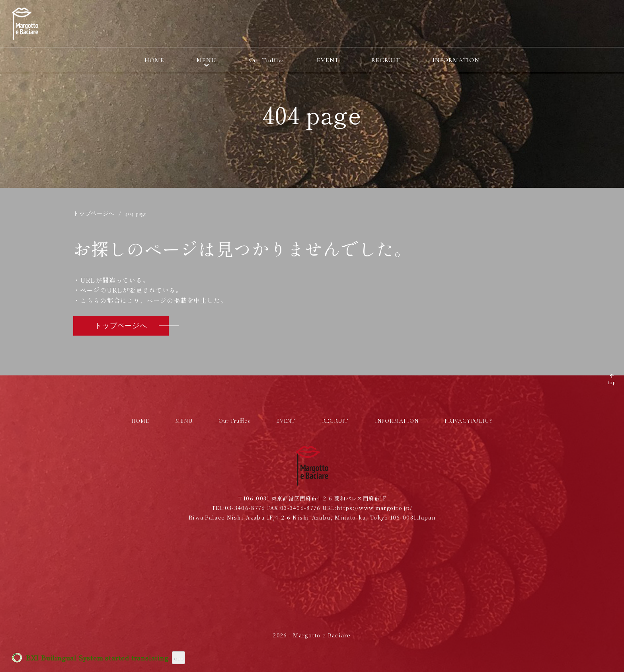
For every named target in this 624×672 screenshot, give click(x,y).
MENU (206, 60)
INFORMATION (456, 60)
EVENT (328, 60)
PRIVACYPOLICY (469, 421)
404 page (136, 214)
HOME (154, 60)
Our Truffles (267, 60)
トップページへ (94, 214)
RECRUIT (386, 60)
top (612, 382)
